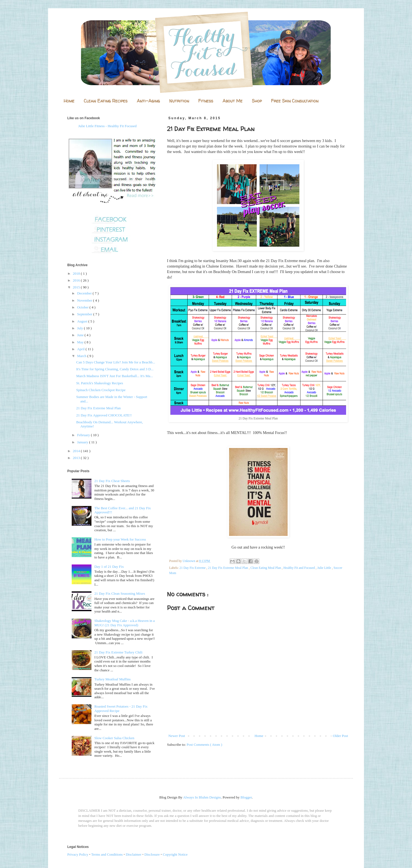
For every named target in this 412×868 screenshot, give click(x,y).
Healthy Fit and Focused (300, 568)
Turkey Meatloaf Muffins (112, 679)
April (81, 349)
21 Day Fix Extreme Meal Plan (228, 568)
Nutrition (179, 101)
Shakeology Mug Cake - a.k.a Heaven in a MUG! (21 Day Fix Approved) (124, 623)
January (83, 442)
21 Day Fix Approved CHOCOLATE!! (104, 415)
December (85, 293)
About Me (233, 101)
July (81, 328)
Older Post (340, 736)
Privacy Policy (78, 854)
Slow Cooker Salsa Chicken (114, 738)
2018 (77, 273)
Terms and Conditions (107, 854)
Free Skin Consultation (295, 101)
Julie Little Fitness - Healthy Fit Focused (107, 126)
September (85, 314)
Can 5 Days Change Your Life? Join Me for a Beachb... (115, 362)
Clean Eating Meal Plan (266, 568)
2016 (77, 280)
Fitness (206, 101)
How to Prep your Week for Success (120, 539)
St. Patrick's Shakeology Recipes (100, 383)
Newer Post (177, 736)
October (83, 307)
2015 (77, 287)
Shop (257, 101)
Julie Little (325, 568)
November (85, 300)
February (84, 435)
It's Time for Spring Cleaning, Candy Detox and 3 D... (115, 369)
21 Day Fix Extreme (193, 568)
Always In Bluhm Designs (202, 797)
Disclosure (152, 854)
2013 (77, 458)
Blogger (246, 797)
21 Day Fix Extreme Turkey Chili (118, 652)
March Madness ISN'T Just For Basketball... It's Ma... (114, 376)
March (82, 356)
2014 (77, 451)
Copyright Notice (175, 854)
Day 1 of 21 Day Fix (109, 567)
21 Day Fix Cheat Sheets (112, 481)
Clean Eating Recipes (106, 101)
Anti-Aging (148, 101)
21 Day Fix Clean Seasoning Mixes (120, 593)
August (83, 321)
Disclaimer (134, 854)
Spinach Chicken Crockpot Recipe (101, 390)
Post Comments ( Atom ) (204, 745)
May (81, 342)
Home (69, 101)
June (81, 335)
